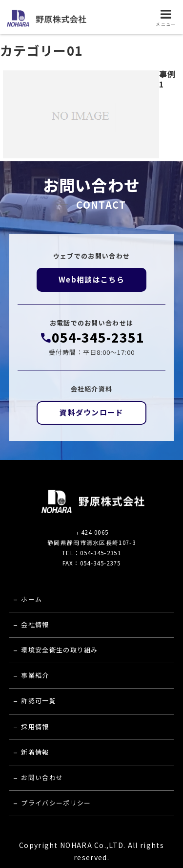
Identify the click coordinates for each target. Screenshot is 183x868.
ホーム (31, 599)
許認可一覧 (39, 701)
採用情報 (35, 727)
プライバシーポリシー (56, 803)
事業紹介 (35, 675)
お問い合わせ (42, 777)
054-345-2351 (98, 337)
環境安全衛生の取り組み (59, 650)
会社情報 (35, 624)
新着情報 (35, 752)
